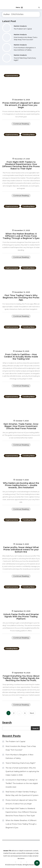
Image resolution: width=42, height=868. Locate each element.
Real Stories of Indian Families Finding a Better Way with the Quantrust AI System (22, 794)
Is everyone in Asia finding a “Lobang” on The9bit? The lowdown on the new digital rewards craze (22, 783)
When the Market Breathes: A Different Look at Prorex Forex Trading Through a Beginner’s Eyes (21, 236)
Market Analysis (20, 26)
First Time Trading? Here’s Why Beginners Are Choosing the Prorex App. (21, 298)
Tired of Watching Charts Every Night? (21, 763)
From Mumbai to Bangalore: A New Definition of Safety (19, 756)
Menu (19, 8)
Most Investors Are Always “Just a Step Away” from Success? (21, 748)
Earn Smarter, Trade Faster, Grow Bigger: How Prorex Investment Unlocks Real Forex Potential (21, 426)
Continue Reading (21, 124)
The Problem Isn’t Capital (23, 29)
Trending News (29, 135)
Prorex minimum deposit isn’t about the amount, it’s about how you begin (21, 105)
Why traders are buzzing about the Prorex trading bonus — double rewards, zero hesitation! (21, 485)
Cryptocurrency (12, 75)
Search (36, 728)
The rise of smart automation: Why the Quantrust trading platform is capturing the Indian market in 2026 (22, 771)
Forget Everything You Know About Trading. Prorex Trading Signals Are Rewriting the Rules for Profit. (21, 678)
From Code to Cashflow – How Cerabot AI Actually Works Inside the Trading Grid (21, 357)
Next (32, 713)
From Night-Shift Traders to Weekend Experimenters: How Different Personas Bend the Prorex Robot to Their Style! (21, 165)
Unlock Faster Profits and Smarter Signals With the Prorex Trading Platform (21, 617)
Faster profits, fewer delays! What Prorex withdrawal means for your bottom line (21, 550)
